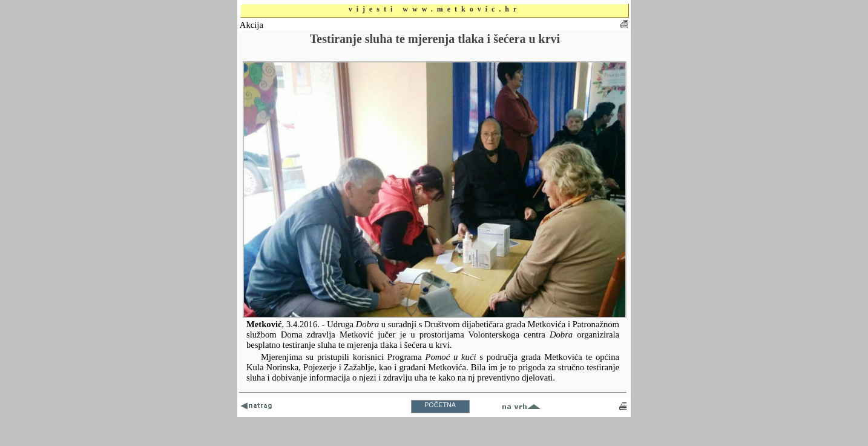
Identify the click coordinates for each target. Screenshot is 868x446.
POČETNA (440, 405)
